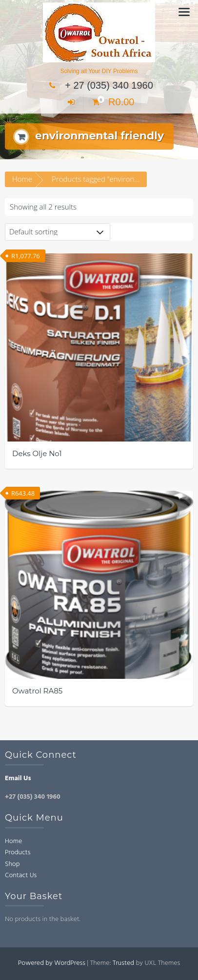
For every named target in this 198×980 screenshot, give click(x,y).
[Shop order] (58, 232)
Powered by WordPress (52, 963)
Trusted (123, 963)
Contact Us (21, 875)
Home (22, 179)
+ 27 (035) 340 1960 (99, 85)
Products (18, 853)
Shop (12, 864)
